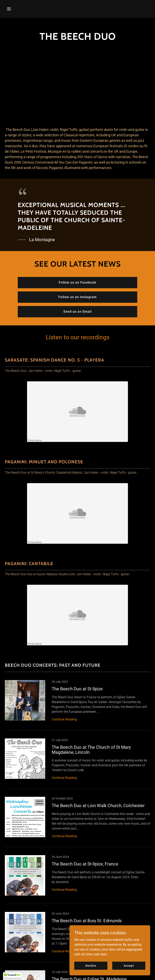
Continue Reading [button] (64, 719)
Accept (129, 965)
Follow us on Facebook (77, 282)
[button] (21, 9)
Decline (91, 965)
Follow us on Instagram (77, 297)
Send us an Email (77, 312)
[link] (77, 705)
